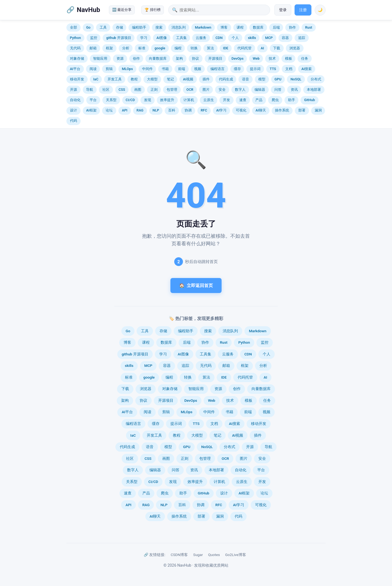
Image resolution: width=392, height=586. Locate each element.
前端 (182, 69)
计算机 (189, 100)
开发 (226, 100)
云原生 (209, 100)
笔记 (170, 79)
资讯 (294, 90)
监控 (94, 38)
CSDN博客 (179, 555)
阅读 (93, 69)
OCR (190, 90)
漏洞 (318, 110)
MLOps (127, 69)
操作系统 (282, 110)
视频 (198, 69)
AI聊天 (261, 110)
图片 (206, 90)
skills (252, 38)
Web (256, 58)
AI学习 (221, 110)
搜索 (159, 27)
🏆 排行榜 (152, 10)
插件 (206, 79)
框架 (109, 48)
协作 (292, 27)
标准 (142, 48)
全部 (73, 27)
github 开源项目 (119, 38)
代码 (73, 121)
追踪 (302, 38)
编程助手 (139, 27)
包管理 (172, 90)
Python (75, 38)
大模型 (152, 79)
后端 (276, 27)
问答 (278, 90)
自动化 (75, 100)
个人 (235, 38)
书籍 (165, 69)
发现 (148, 100)
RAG (140, 110)
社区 (106, 90)
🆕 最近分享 (122, 10)
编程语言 (218, 69)
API (125, 110)
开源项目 (215, 58)
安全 (222, 90)
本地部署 (314, 90)
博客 (224, 27)
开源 (73, 90)
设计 (73, 110)
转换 (194, 48)
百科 (172, 110)
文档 (289, 69)
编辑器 (260, 90)
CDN (219, 38)
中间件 (147, 69)
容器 (285, 38)
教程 (134, 79)
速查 (243, 100)
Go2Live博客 (236, 555)
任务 (305, 58)
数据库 (258, 27)
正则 (154, 90)
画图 (138, 90)
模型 (262, 79)
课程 (240, 27)
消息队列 (179, 27)
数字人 (240, 90)
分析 (126, 48)
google (160, 48)
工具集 (181, 38)
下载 (277, 48)
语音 (246, 79)
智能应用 (100, 58)
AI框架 (91, 110)
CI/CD (130, 100)
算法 (210, 48)
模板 (289, 58)
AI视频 (188, 79)
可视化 (241, 110)
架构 (179, 58)
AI (262, 48)
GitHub (310, 100)
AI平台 (75, 69)
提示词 (255, 69)
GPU (278, 79)
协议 (195, 58)
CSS (122, 90)
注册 (303, 10)
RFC (204, 110)
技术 (272, 58)
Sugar (198, 555)
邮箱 (93, 48)
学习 (144, 38)
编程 (178, 48)
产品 (259, 100)
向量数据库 (158, 58)
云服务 (201, 38)
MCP (269, 38)
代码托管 (244, 48)
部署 (302, 110)
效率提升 (167, 100)
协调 (188, 110)
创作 (136, 58)
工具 (103, 27)
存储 (120, 27)
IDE (226, 48)
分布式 (316, 79)
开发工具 (115, 79)
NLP (156, 110)
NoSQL (296, 79)
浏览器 (295, 48)
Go (88, 27)
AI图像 (162, 38)
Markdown (203, 27)
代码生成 (226, 79)
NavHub (88, 10)
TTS (273, 69)
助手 (292, 100)
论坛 (109, 110)
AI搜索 (307, 69)
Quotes (214, 555)
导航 (90, 90)
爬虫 (275, 100)
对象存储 (77, 58)
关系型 (111, 100)
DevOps (238, 58)
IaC (96, 79)
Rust (309, 27)
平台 (93, 100)
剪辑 (109, 69)
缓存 (237, 69)
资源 (120, 58)
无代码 (75, 48)
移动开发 (77, 79)
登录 (283, 10)
